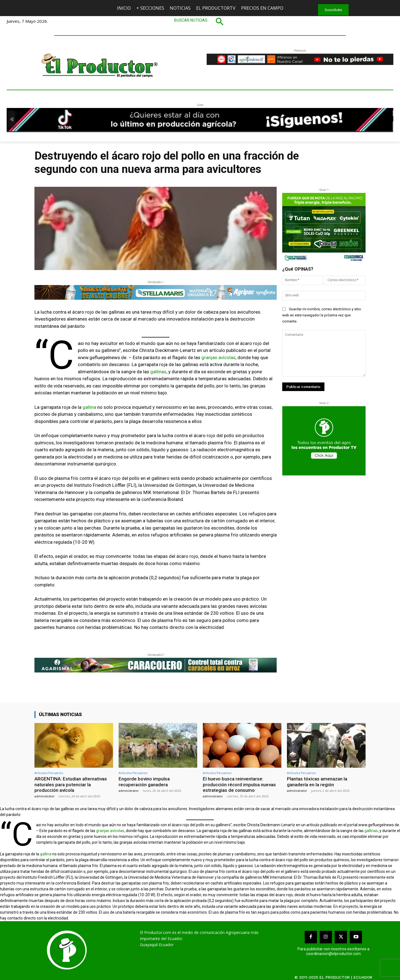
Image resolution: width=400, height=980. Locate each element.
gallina (89, 407)
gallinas (158, 372)
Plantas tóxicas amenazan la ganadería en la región (317, 782)
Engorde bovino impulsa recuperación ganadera (144, 782)
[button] (200, 21)
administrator (45, 796)
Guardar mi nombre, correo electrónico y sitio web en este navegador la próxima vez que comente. (322, 315)
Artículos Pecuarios (49, 773)
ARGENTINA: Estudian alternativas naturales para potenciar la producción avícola (71, 784)
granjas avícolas (218, 357)
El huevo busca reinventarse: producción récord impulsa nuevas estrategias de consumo (239, 784)
